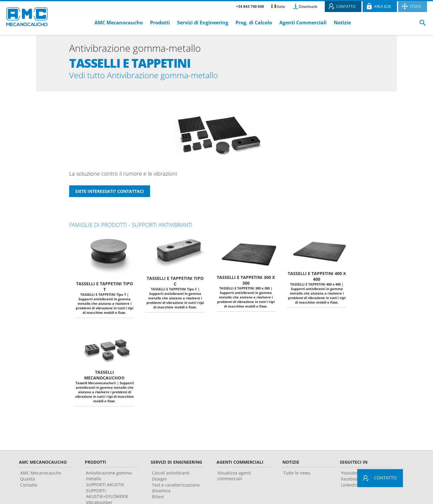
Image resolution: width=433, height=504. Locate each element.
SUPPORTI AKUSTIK (105, 487)
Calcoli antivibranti (171, 475)
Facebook (350, 481)
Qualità (28, 481)
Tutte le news (297, 475)
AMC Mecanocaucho (119, 23)
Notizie (342, 23)
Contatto (29, 487)
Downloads (308, 6)
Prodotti (160, 23)
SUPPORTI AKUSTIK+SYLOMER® (107, 496)
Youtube (349, 475)
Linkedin (350, 487)
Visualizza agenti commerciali (234, 478)
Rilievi (158, 499)
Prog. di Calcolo (254, 23)
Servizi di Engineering (203, 23)
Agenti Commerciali (303, 23)
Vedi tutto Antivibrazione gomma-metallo (157, 76)
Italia (278, 6)
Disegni (159, 481)
